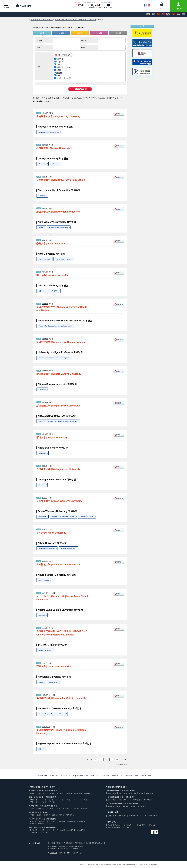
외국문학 (60, 62)
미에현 (58, 808)
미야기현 (60, 793)
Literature (42, 485)
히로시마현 (61, 821)
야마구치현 (71, 821)
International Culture (87, 517)
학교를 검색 (24, 6)
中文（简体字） (128, 825)
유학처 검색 (54, 776)
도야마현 (66, 808)
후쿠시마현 (46, 727)
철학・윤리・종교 (64, 67)
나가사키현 (51, 830)
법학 (120, 793)
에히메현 (41, 824)
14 (117, 760)
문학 (109, 793)
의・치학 (122, 800)
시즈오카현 (46, 695)
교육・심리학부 (44, 580)
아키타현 (69, 793)
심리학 (59, 70)
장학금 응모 (122, 816)
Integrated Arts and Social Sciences (63, 517)
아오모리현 (42, 793)
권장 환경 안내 (146, 776)
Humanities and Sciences (47, 549)
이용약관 (115, 776)
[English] (153, 14)
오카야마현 (46, 593)
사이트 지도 (105, 776)
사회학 (141, 793)
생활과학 (126, 806)
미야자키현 (79, 830)
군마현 (51, 800)
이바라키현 (34, 800)
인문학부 (42, 291)
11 (102, 760)
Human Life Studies (45, 650)
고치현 (49, 824)
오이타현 (70, 830)
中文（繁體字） (141, 825)
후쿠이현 (84, 808)
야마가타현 (78, 793)
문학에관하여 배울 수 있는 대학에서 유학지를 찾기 (54, 28)
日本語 (110, 825)
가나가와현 (83, 800)
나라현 (45, 177)
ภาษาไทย (126, 827)
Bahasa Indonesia (114, 827)
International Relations (68, 549)
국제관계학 (150, 793)
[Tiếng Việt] (174, 14)
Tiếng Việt (152, 825)
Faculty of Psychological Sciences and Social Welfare (56, 326)
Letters (41, 227)
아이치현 (45, 113)
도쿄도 (45, 466)
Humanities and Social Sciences (49, 132)
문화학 (59, 73)
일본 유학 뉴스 (42, 776)
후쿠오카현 (34, 830)
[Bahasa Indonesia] (179, 14)
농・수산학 (148, 800)
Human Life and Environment (58, 227)
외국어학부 (54, 291)
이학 (135, 800)
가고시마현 (34, 832)
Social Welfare (54, 682)
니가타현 (45, 304)
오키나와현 (44, 832)
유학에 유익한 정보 (68, 776)
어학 (115, 793)
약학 (129, 800)
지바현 (68, 800)
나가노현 (43, 802)
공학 (140, 800)
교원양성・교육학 (114, 806)
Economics (42, 390)
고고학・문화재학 (64, 78)
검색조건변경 (122, 764)
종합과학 (141, 806)
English (117, 825)
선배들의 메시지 (83, 776)
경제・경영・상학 (130, 793)
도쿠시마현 (81, 821)
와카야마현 (70, 815)
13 (111, 760)
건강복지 (42, 749)
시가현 (32, 815)
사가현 (42, 830)
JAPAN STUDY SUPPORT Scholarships (143, 816)
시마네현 (41, 821)
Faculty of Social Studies (64, 259)
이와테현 (52, 793)
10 (96, 760)
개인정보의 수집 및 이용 (129, 776)
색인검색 (95, 776)
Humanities (42, 164)
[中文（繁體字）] (163, 14)
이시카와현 (75, 808)
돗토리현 (33, 821)
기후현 (32, 808)
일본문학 (60, 59)
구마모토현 (61, 830)
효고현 (55, 815)
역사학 (59, 75)
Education (55, 164)
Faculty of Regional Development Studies (52, 714)
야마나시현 (34, 802)
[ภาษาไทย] (184, 14)
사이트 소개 (53, 853)
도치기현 (43, 800)
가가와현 (33, 824)
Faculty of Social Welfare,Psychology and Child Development (58, 421)
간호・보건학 (112, 800)
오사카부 (45, 628)
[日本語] (148, 14)
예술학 (133, 806)
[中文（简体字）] (158, 14)
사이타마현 (59, 800)
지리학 (59, 65)
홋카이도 (33, 793)
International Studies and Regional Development (54, 358)
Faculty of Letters (44, 259)
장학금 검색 (112, 816)
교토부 (45, 663)
